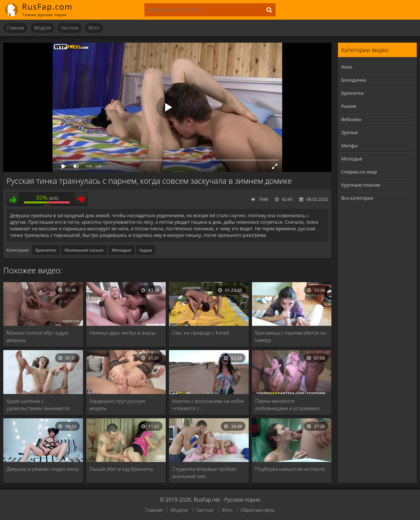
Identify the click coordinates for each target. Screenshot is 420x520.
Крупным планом (361, 185)
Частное (70, 28)
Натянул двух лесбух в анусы (123, 333)
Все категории (357, 198)
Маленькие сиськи (84, 250)
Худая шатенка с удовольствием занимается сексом (38, 405)
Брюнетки (46, 250)
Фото (94, 28)
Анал (347, 67)
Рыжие (349, 106)
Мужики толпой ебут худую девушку (38, 336)
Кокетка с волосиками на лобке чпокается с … (208, 405)
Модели (42, 28)
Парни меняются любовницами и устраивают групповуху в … (288, 405)
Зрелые (350, 132)
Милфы (349, 146)
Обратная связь (258, 510)
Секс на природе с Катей (201, 333)
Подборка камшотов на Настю (290, 469)
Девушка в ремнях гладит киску (43, 469)
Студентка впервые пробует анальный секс (205, 472)
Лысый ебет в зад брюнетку (121, 469)
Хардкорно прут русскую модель (118, 405)
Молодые (121, 250)
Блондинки (354, 80)
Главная (15, 28)
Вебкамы (351, 119)
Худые (146, 250)
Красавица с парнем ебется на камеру (291, 336)
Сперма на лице (359, 172)
